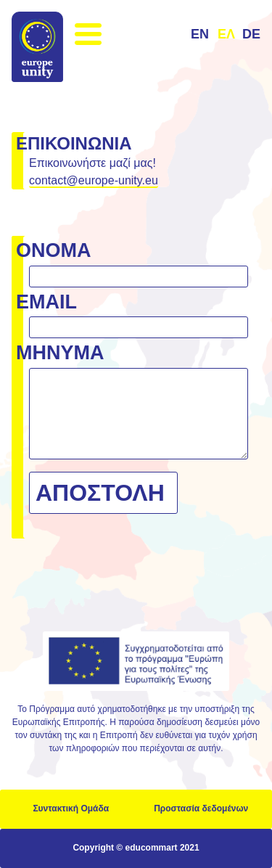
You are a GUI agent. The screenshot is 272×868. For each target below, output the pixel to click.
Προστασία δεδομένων (201, 808)
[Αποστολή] (103, 493)
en (200, 34)
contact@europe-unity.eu (94, 180)
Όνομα (54, 250)
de (251, 34)
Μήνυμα (60, 353)
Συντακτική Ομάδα (71, 808)
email (46, 302)
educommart (152, 848)
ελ (226, 34)
